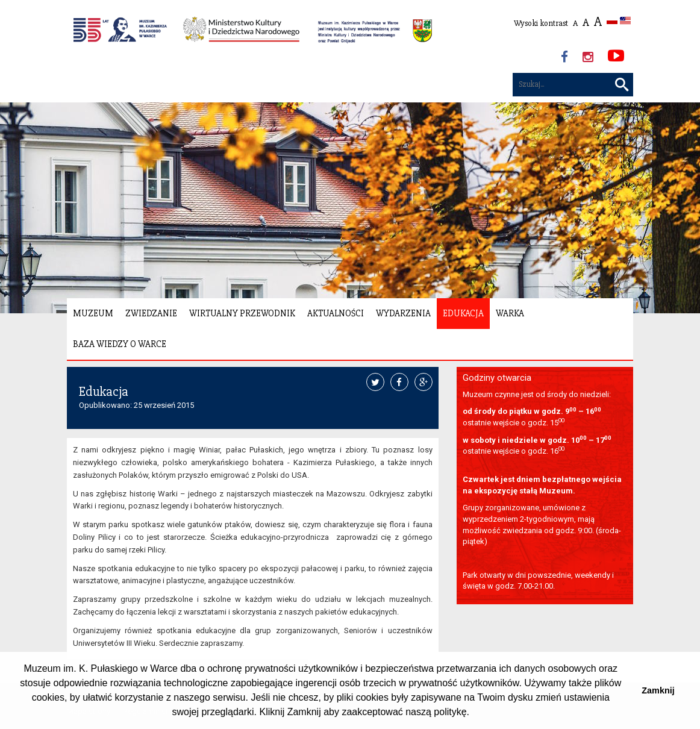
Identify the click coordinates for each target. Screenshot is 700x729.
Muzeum (93, 313)
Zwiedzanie (151, 313)
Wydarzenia (403, 313)
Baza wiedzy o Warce (120, 344)
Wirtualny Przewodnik (242, 313)
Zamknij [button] (658, 690)
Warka (510, 313)
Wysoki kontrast (541, 23)
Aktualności (336, 313)
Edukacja (463, 313)
